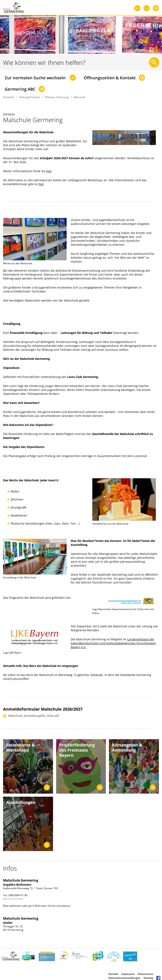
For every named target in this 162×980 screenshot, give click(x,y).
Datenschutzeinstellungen (124, 978)
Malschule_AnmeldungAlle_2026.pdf (34, 716)
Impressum (128, 974)
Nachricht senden (13, 899)
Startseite (9, 97)
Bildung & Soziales (30, 97)
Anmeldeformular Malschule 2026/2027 (43, 709)
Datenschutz (145, 974)
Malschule (79, 97)
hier (49, 171)
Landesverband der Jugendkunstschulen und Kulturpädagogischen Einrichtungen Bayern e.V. (113, 643)
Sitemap (148, 978)
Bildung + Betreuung (57, 97)
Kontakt (113, 974)
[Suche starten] (154, 62)
